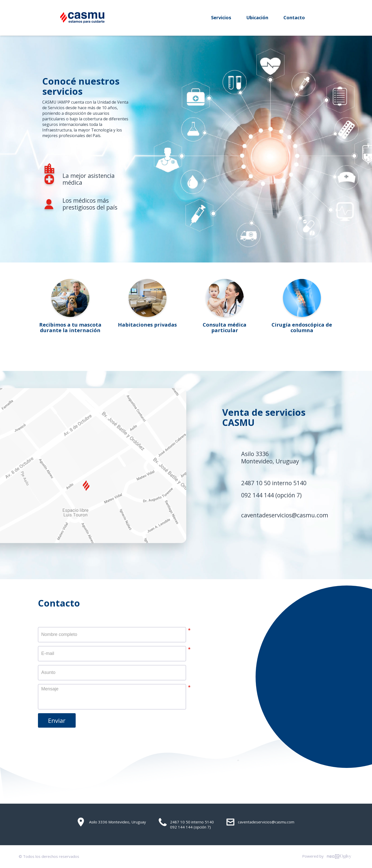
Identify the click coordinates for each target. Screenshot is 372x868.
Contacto (294, 17)
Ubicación (257, 17)
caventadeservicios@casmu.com (285, 515)
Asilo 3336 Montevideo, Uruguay (112, 822)
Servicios (221, 17)
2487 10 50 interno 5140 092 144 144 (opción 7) (186, 824)
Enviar (57, 720)
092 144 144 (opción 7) (271, 495)
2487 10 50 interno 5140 (274, 483)
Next (345, 312)
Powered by (328, 857)
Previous (27, 312)
